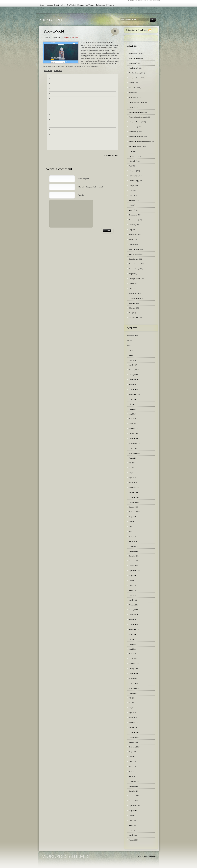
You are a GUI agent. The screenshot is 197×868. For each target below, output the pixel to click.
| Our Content (71, 5)
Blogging (132, 244)
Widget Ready (134, 53)
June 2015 (132, 468)
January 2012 (133, 669)
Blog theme (133, 234)
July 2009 (132, 815)
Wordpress (132, 171)
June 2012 (132, 644)
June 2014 (132, 527)
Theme (131, 239)
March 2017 (133, 365)
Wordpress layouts (135, 122)
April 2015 (132, 478)
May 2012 (132, 649)
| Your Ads (110, 5)
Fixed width (133, 68)
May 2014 (132, 531)
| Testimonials (100, 5)
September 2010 (134, 747)
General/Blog (133, 181)
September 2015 (134, 453)
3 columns (132, 97)
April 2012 (132, 654)
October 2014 (133, 507)
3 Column (132, 308)
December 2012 (134, 615)
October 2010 (133, 742)
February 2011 (134, 722)
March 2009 (133, 835)
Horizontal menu (134, 298)
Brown (131, 195)
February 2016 (134, 429)
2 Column (132, 303)
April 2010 (132, 771)
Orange (131, 186)
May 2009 (132, 825)
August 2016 (133, 399)
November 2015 (134, 443)
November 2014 (134, 502)
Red (130, 166)
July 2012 (132, 639)
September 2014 (134, 512)
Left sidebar (133, 127)
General (131, 283)
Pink (130, 313)
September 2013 (134, 571)
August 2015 (133, 458)
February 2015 (134, 487)
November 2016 (134, 385)
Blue (130, 92)
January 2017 (133, 375)
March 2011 (133, 718)
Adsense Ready (134, 269)
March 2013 (133, 600)
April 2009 (132, 830)
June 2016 (132, 409)
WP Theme (133, 88)
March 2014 (133, 541)
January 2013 (133, 610)
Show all (75, 37)
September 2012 (134, 629)
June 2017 (132, 350)
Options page (133, 176)
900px (131, 274)
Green (131, 151)
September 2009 (134, 806)
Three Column (134, 259)
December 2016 (134, 380)
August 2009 (133, 811)
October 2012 (133, 624)
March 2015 (133, 482)
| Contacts (49, 5)
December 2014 (134, 497)
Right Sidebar (133, 58)
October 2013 (133, 566)
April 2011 (132, 713)
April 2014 (132, 536)
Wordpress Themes (135, 146)
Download (58, 71)
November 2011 (134, 678)
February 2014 (134, 546)
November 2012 (134, 620)
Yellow (131, 210)
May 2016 (132, 414)
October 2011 (133, 683)
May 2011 (132, 708)
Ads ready (132, 161)
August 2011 (133, 693)
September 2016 (134, 394)
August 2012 (133, 634)
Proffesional (133, 132)
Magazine (132, 200)
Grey (131, 230)
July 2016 (132, 404)
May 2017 (132, 355)
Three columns (134, 249)
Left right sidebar (135, 279)
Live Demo (48, 71)
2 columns (132, 63)
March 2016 (133, 424)
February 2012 (134, 664)
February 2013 (134, 605)
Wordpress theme (135, 78)
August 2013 (133, 576)
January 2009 (133, 840)
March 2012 (133, 659)
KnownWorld (54, 31)
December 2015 (134, 438)
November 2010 (134, 737)
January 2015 (133, 492)
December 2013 (134, 556)
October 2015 (133, 448)
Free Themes (133, 156)
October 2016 (133, 389)
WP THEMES (134, 318)
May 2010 (132, 766)
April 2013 (132, 595)
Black (131, 107)
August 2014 (133, 517)
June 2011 (132, 703)
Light (131, 288)
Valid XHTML (134, 254)
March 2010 (133, 776)
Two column (133, 215)
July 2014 (132, 522)
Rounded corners (134, 264)
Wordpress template (135, 112)
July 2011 (132, 698)
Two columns (133, 220)
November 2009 (134, 796)
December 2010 (134, 732)
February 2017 (134, 370)
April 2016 (132, 419)
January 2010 (133, 786)
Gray (131, 190)
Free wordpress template (137, 117)
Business (132, 225)
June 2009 (132, 820)
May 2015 (132, 473)
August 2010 (133, 752)
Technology (133, 293)
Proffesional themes (135, 137)
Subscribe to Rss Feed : (137, 30)
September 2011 (134, 688)
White (131, 83)
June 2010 (132, 762)
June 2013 (132, 585)
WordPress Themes (51, 20)
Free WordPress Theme (137, 102)
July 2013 (132, 580)
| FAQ (57, 5)
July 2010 (132, 757)
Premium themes (134, 73)
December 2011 (134, 673)
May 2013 (132, 590)
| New (62, 5)
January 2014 (133, 551)
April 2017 (132, 360)
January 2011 (133, 727)
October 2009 (133, 801)
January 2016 (133, 433)
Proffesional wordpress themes (139, 141)
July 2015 (132, 463)
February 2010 (134, 781)
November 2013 (134, 561)
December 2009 (134, 791)
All (130, 205)
